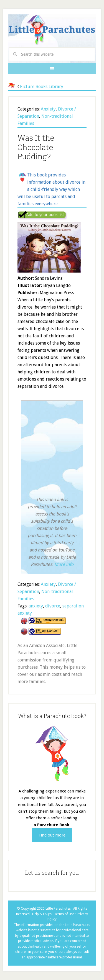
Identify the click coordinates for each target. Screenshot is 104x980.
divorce (53, 606)
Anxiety (48, 109)
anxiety (36, 606)
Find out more (52, 835)
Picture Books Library (42, 87)
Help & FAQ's (42, 914)
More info (64, 564)
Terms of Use (64, 914)
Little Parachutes (52, 30)
